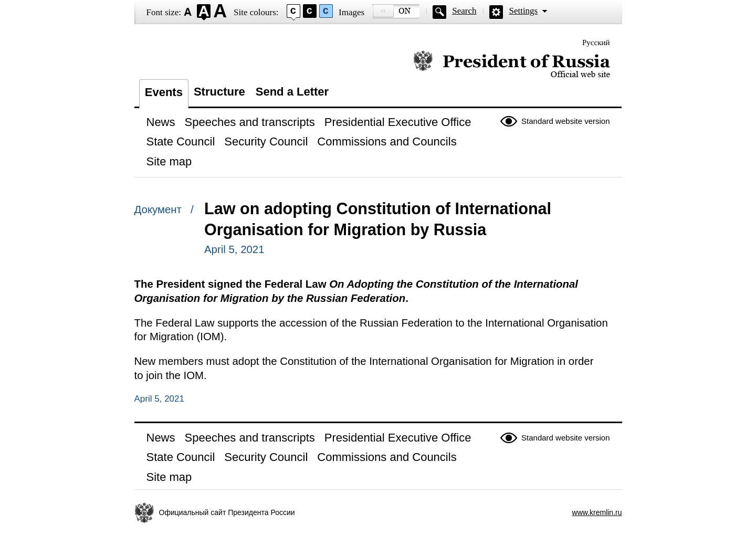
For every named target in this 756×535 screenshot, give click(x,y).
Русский (596, 43)
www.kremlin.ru (597, 512)
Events (164, 92)
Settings (523, 11)
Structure (219, 92)
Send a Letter (292, 92)
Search (464, 11)
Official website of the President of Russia (512, 64)
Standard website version (565, 121)
